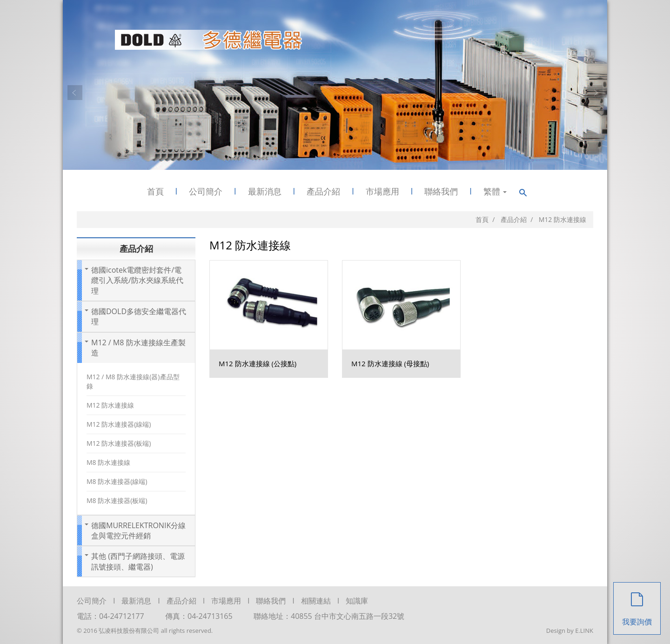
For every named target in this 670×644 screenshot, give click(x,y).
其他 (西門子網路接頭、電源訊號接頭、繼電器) (138, 561)
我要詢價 (637, 605)
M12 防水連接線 (110, 405)
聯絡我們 (441, 191)
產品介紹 (323, 191)
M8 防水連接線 (108, 462)
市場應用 (382, 191)
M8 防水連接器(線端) (117, 481)
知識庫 (357, 601)
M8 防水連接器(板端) (117, 500)
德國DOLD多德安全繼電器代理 (139, 316)
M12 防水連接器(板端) (119, 443)
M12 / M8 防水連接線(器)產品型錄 (133, 381)
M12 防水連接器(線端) (119, 424)
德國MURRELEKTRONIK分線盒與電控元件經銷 (138, 530)
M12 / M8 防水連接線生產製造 (138, 348)
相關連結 (316, 601)
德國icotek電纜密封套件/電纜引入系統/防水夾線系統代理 (137, 280)
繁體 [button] (495, 191)
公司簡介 (206, 191)
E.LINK (584, 631)
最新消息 (265, 191)
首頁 (155, 191)
